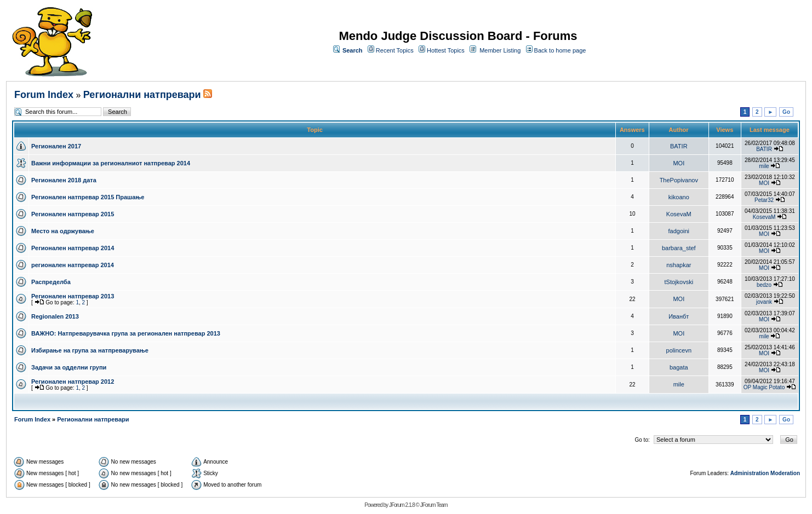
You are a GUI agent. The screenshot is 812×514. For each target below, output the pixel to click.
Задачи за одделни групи (69, 367)
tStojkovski (679, 282)
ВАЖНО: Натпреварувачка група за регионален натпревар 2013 (126, 333)
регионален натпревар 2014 (73, 265)
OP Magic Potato (764, 387)
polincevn (679, 350)
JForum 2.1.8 (402, 505)
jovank (764, 302)
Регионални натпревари (142, 95)
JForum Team (434, 505)
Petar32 (764, 200)
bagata (679, 367)
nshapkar (679, 265)
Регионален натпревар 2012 (73, 382)
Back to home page (560, 50)
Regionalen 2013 (55, 316)
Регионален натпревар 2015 (73, 214)
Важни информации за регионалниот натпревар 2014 (111, 163)
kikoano (679, 197)
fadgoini (679, 231)
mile (764, 166)
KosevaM (679, 214)
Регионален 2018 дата (64, 180)
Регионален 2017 (56, 146)
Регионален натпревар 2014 (73, 248)
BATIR (679, 146)
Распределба (51, 282)
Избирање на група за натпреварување (90, 350)
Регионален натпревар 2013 (73, 296)
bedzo (764, 285)
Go (786, 112)
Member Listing (500, 50)
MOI (679, 163)
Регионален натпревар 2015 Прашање (88, 197)
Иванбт (679, 316)
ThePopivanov (679, 180)
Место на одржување (63, 231)
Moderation (785, 473)
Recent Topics (395, 50)
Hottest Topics (446, 50)
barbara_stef (679, 248)
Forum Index (44, 95)
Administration (750, 473)
